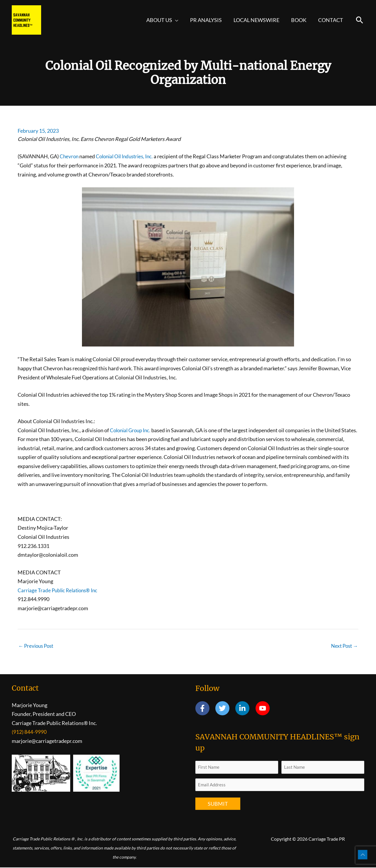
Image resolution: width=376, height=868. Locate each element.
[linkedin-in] (245, 709)
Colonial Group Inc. (132, 430)
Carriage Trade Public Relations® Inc (60, 590)
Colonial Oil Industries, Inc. (128, 156)
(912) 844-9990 (29, 732)
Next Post (343, 646)
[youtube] (264, 709)
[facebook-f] (205, 709)
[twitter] (225, 709)
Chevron (69, 156)
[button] (181, 20)
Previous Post (37, 646)
